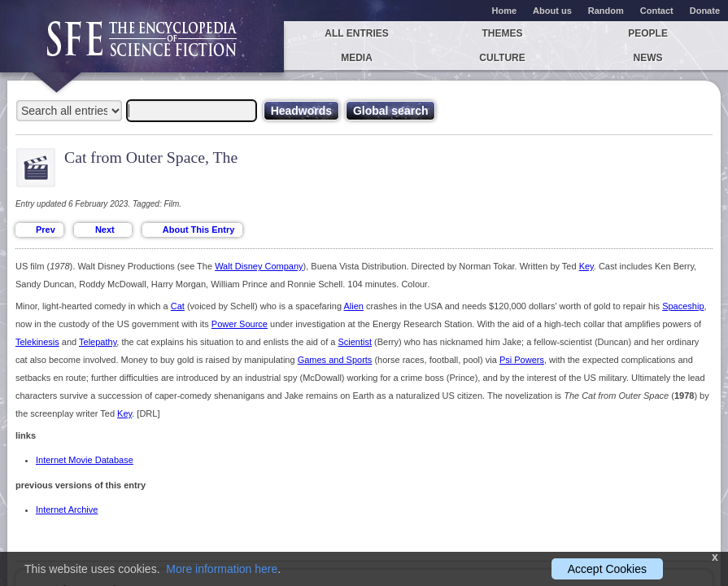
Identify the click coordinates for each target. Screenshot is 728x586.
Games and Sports (335, 360)
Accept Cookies (607, 569)
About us (552, 11)
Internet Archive (67, 509)
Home (505, 11)
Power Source (240, 324)
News (648, 58)
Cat (178, 306)
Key (586, 266)
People (648, 33)
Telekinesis (37, 342)
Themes (503, 33)
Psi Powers (522, 360)
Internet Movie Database (85, 460)
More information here (222, 569)
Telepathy (98, 342)
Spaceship (683, 306)
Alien (354, 306)
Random (606, 11)
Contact (657, 11)
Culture (502, 58)
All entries (356, 33)
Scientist (355, 342)
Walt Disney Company (259, 266)
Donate (705, 11)
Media (357, 58)
